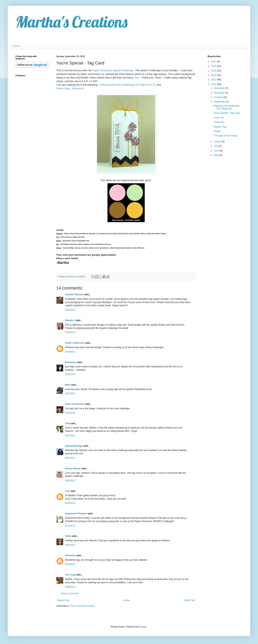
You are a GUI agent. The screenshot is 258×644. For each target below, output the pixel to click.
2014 (214, 75)
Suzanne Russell (74, 295)
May (216, 155)
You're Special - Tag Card (226, 113)
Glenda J (70, 320)
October (218, 97)
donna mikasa (73, 468)
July (216, 146)
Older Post (189, 600)
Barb (68, 385)
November (220, 93)
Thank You (219, 122)
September (220, 102)
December (220, 88)
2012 (214, 84)
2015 (214, 71)
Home (16, 46)
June (217, 151)
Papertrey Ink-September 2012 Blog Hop (226, 107)
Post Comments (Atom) (83, 606)
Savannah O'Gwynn (76, 514)
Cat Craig (70, 575)
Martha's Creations (71, 22)
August (218, 142)
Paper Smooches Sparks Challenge (113, 70)
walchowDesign (74, 446)
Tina (137, 78)
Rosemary (71, 362)
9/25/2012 (70, 545)
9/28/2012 (70, 564)
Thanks (217, 131)
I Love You (219, 118)
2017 (214, 62)
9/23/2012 (70, 310)
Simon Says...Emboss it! (70, 88)
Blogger (143, 627)
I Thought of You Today (225, 136)
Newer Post (63, 600)
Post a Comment (70, 594)
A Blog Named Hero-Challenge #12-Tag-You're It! (127, 85)
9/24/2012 (70, 435)
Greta (68, 536)
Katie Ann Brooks (75, 404)
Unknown (70, 555)
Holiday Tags (220, 127)
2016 (214, 66)
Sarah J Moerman (75, 343)
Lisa (67, 491)
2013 (214, 80)
